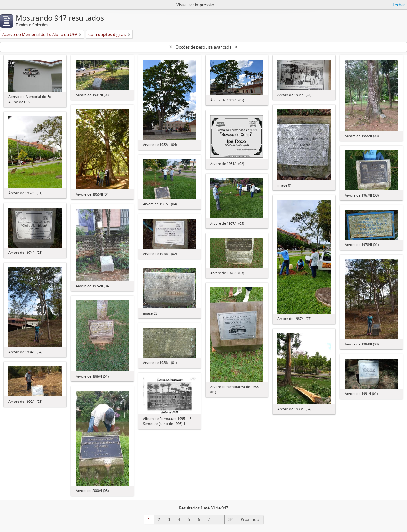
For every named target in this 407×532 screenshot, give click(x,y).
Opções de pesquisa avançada (203, 47)
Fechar (399, 5)
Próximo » (250, 519)
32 (231, 519)
